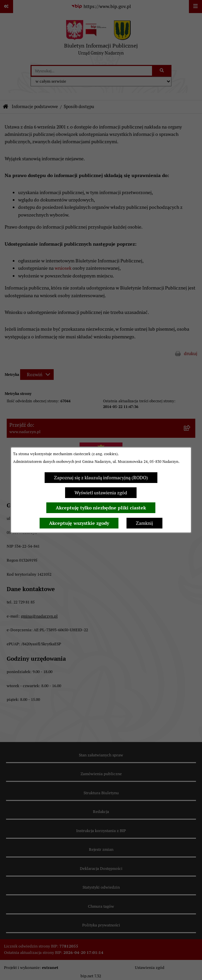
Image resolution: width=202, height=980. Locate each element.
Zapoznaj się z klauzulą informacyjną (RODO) (101, 478)
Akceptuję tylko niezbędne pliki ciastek (101, 508)
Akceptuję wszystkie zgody (79, 523)
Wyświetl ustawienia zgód (101, 493)
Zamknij (144, 523)
